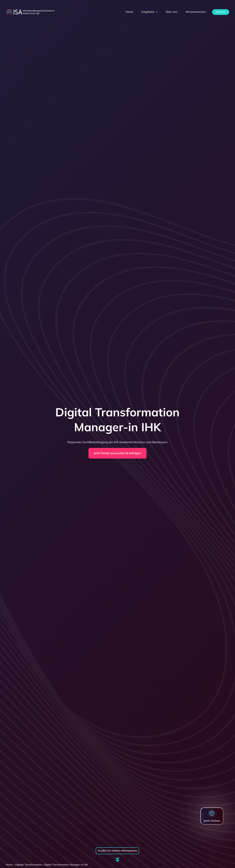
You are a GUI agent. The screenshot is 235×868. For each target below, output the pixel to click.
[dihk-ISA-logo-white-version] (30, 10)
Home (9, 865)
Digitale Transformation (28, 865)
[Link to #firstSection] (117, 860)
